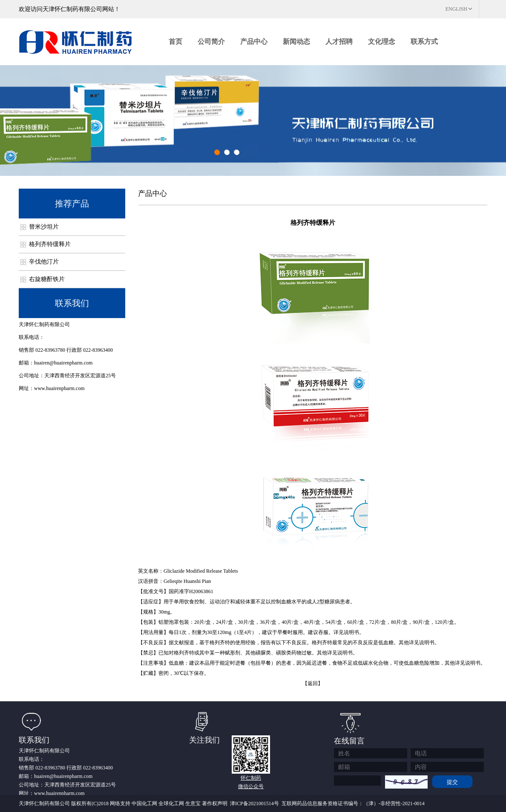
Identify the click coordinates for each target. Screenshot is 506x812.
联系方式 (424, 42)
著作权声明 (215, 803)
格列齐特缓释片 (50, 244)
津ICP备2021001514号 (254, 803)
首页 (175, 42)
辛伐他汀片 (44, 262)
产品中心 (254, 42)
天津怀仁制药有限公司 (44, 324)
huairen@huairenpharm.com (63, 363)
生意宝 (193, 803)
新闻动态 (296, 42)
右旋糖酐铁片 (47, 279)
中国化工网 (144, 803)
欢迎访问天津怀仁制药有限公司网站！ (69, 9)
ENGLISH (456, 9)
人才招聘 (339, 42)
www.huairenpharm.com (59, 388)
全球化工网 (171, 803)
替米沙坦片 (44, 227)
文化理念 (382, 42)
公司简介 (211, 42)
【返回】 (313, 683)
